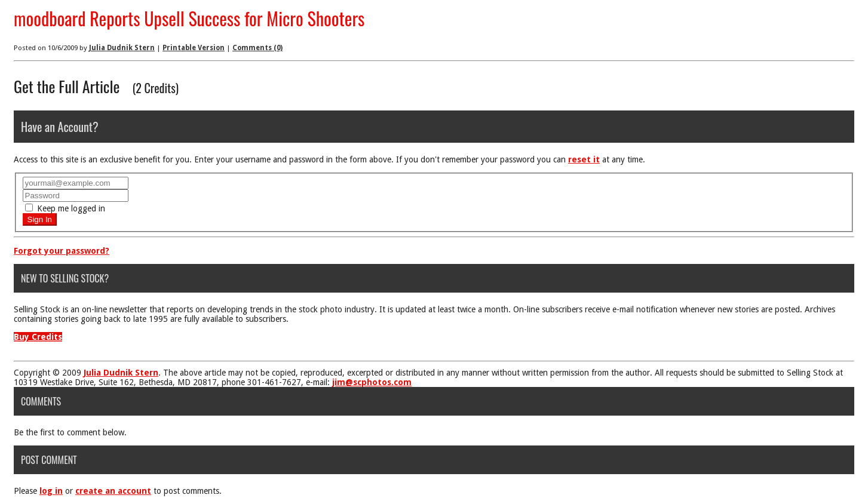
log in (51, 491)
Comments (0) (257, 48)
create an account (113, 491)
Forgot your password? (62, 251)
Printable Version (194, 48)
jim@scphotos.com (372, 382)
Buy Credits (38, 337)
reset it (584, 159)
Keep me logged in (65, 208)
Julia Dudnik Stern (122, 48)
